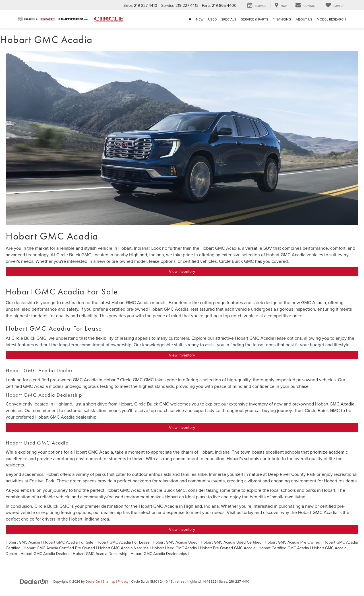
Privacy (123, 581)
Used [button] (212, 19)
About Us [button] (304, 19)
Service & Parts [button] (255, 19)
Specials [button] (229, 19)
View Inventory (182, 271)
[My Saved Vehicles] (334, 5)
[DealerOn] (34, 581)
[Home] (190, 19)
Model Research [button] (331, 19)
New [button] (200, 19)
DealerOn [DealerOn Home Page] (93, 581)
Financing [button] (282, 19)
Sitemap (109, 581)
